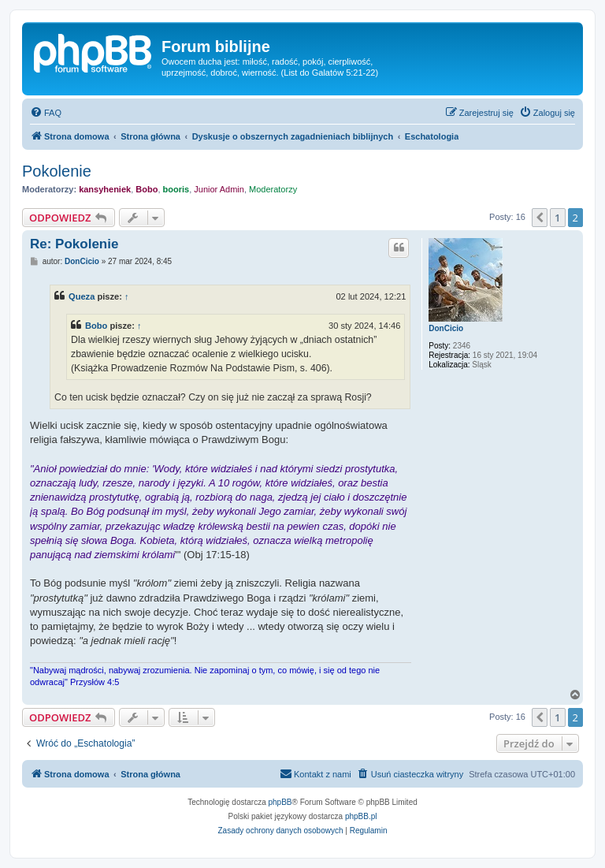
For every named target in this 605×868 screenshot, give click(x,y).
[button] (540, 218)
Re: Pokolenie (74, 244)
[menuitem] (46, 113)
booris (176, 189)
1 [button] (557, 218)
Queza (82, 296)
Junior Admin (219, 189)
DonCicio (446, 328)
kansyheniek (105, 189)
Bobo (147, 189)
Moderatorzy (273, 189)
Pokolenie (57, 171)
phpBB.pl (361, 816)
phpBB (280, 802)
